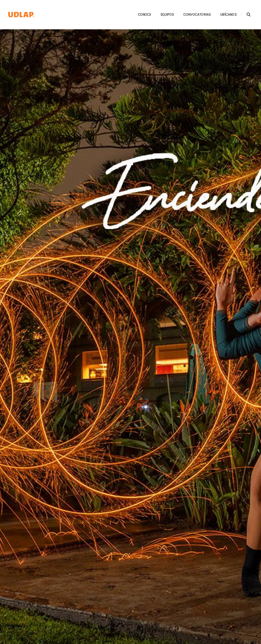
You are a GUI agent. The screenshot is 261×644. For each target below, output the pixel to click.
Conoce (139, 9)
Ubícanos (223, 9)
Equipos (162, 9)
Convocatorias (192, 9)
